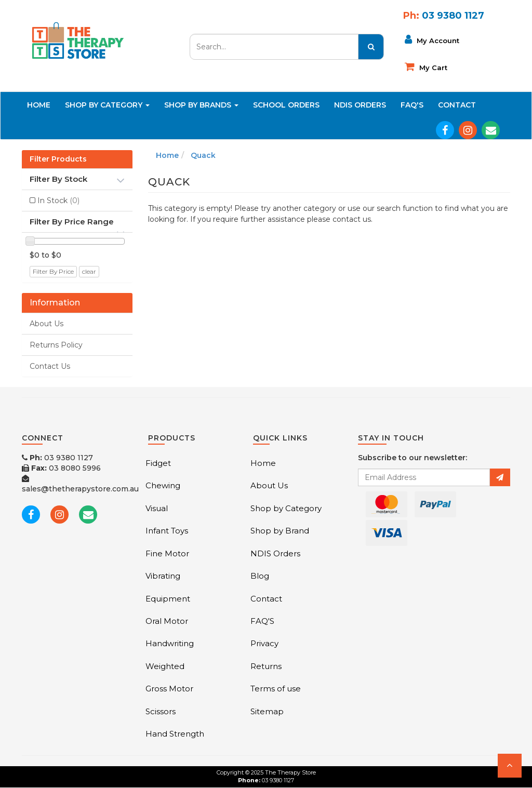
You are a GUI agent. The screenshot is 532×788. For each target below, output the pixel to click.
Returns (266, 666)
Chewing (163, 485)
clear (89, 271)
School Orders (286, 105)
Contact (457, 105)
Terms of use (276, 689)
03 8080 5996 (61, 468)
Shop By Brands (201, 105)
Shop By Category (107, 105)
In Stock (58, 201)
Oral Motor (167, 621)
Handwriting (170, 643)
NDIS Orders (360, 105)
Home (39, 105)
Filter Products (58, 159)
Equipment (168, 599)
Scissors (161, 711)
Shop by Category (286, 508)
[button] (510, 766)
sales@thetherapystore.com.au (80, 484)
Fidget (158, 463)
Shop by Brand (280, 531)
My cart (426, 66)
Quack (203, 155)
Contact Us (50, 366)
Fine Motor (167, 553)
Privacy (264, 643)
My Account (432, 39)
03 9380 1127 (57, 458)
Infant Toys (167, 531)
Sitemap (267, 711)
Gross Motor (169, 689)
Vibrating (163, 576)
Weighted (165, 666)
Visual (157, 508)
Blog (260, 576)
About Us (46, 324)
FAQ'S (412, 105)
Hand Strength (175, 734)
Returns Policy (56, 345)
